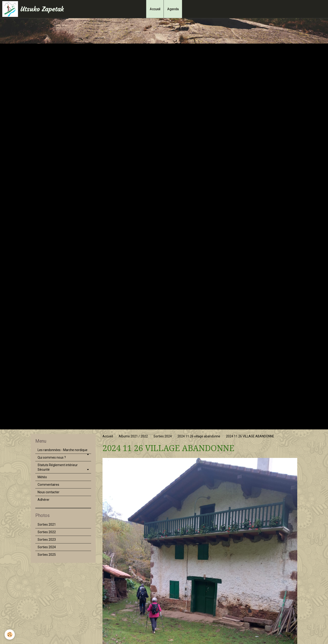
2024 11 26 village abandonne (199, 436)
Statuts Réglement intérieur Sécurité (58, 467)
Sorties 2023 (47, 540)
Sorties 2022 (47, 532)
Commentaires (48, 485)
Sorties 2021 (47, 525)
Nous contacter (49, 492)
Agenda (173, 9)
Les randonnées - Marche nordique (63, 450)
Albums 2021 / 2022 (133, 436)
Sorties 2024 (163, 436)
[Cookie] (10, 635)
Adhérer (44, 500)
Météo (42, 477)
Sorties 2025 (47, 555)
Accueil (155, 9)
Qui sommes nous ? (52, 457)
